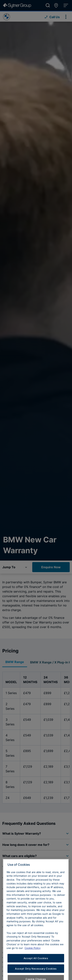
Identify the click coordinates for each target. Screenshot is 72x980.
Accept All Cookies (36, 969)
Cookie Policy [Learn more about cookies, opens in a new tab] (33, 959)
